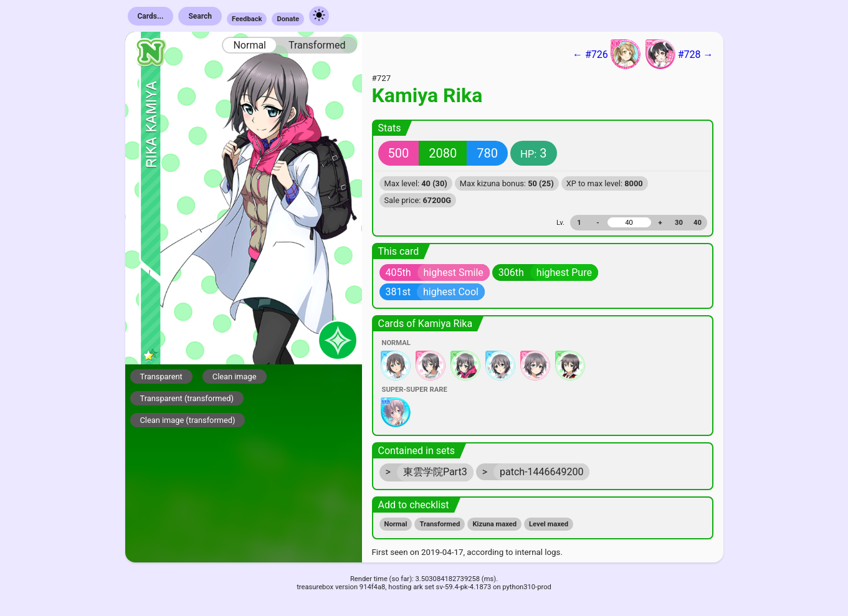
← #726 (607, 54)
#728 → (679, 54)
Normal (250, 45)
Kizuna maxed (494, 524)
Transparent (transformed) (187, 398)
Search (200, 16)
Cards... (151, 16)
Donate (288, 19)
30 (679, 223)
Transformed (317, 45)
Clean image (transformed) (188, 420)
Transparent (161, 377)
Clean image (235, 377)
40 (698, 223)
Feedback (247, 19)
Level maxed (549, 524)
